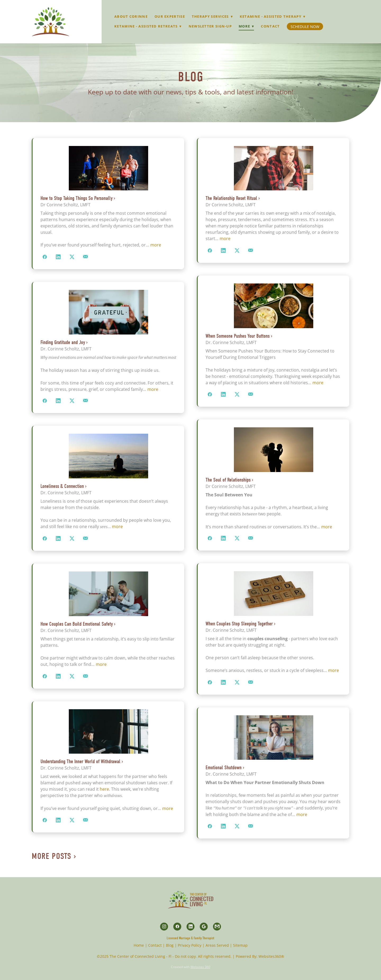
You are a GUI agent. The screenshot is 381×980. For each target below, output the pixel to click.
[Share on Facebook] (45, 257)
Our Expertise (170, 16)
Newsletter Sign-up (210, 26)
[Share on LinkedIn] (58, 257)
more (156, 245)
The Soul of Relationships (228, 480)
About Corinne (131, 16)
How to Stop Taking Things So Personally (76, 198)
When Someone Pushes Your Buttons (238, 336)
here (104, 789)
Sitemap (240, 945)
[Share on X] (72, 257)
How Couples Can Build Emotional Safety (77, 624)
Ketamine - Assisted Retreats (148, 26)
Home (139, 945)
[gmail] (217, 927)
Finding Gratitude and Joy (63, 342)
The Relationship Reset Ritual (231, 198)
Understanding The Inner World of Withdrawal (80, 761)
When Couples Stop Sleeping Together (239, 624)
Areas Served (217, 945)
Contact (270, 26)
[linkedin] (190, 927)
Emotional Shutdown (224, 768)
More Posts (52, 856)
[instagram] (164, 927)
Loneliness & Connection (62, 486)
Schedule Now (305, 27)
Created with (191, 967)
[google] (204, 927)
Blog (170, 945)
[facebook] (177, 927)
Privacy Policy (190, 945)
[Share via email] (86, 257)
